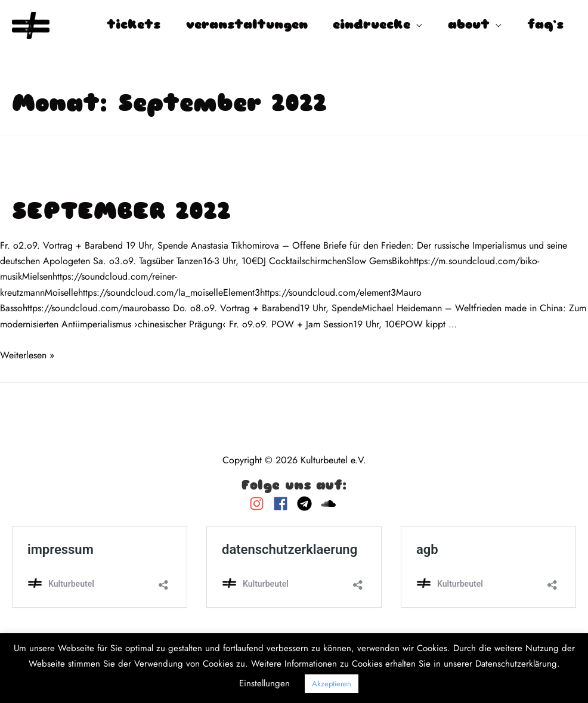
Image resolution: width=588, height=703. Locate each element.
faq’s (545, 25)
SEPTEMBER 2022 (121, 213)
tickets (134, 25)
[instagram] (260, 504)
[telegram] (307, 504)
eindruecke (372, 25)
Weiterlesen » (27, 355)
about (469, 25)
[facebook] (284, 504)
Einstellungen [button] (264, 683)
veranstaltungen (247, 25)
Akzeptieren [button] (332, 684)
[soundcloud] (330, 504)
